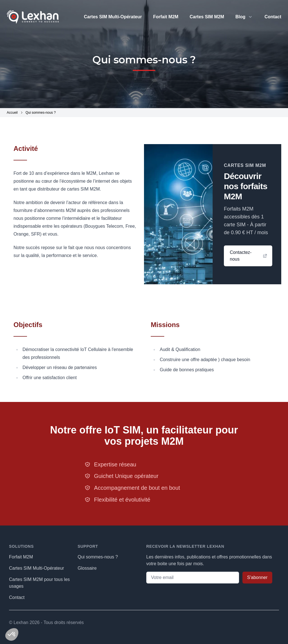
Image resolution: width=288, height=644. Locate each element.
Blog (240, 17)
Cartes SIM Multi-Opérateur (113, 17)
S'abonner (257, 577)
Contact (273, 17)
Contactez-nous (249, 256)
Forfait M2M (166, 17)
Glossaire (87, 568)
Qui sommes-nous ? (98, 557)
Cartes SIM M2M (207, 17)
